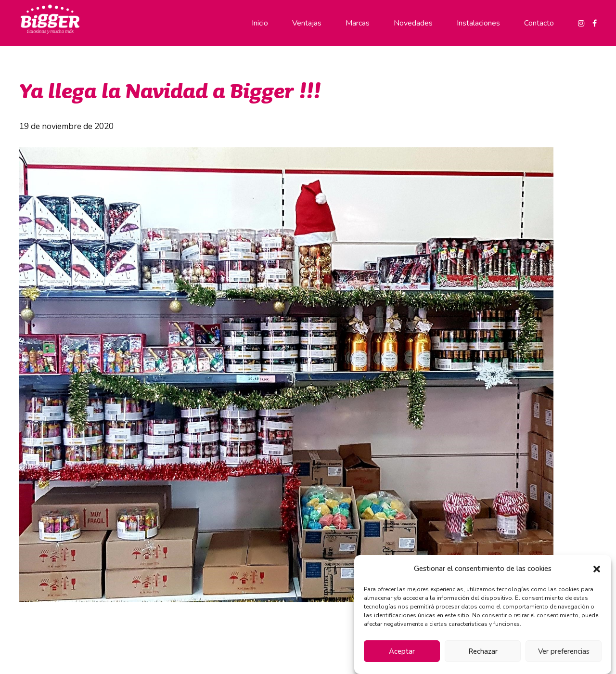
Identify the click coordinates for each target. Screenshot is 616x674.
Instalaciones (478, 23)
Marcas (358, 23)
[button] (597, 569)
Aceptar (402, 651)
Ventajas (307, 23)
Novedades (413, 23)
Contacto (539, 23)
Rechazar (483, 651)
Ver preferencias (564, 651)
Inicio (260, 23)
